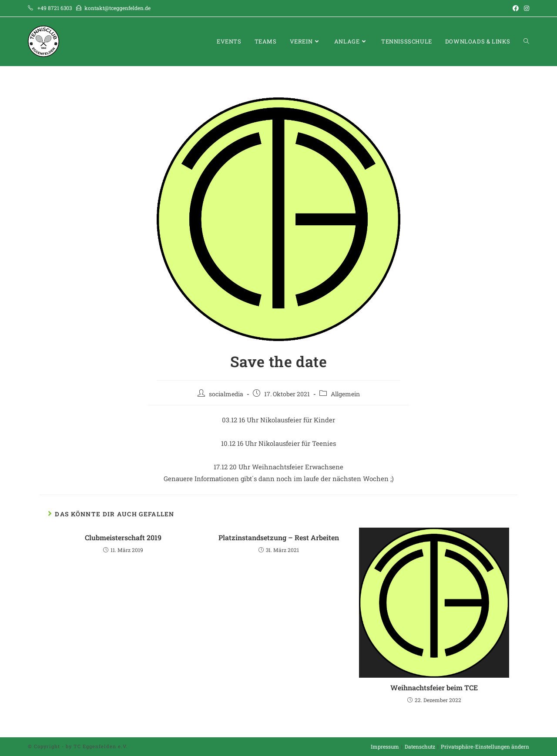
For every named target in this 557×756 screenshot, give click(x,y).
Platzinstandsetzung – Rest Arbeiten (279, 537)
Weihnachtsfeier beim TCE (434, 687)
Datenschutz (420, 746)
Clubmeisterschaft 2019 (123, 537)
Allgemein (345, 394)
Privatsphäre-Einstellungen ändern (485, 746)
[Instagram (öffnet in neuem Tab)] (525, 8)
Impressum (385, 746)
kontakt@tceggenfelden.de (117, 8)
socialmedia (226, 394)
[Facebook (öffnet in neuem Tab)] (516, 8)
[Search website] (526, 42)
